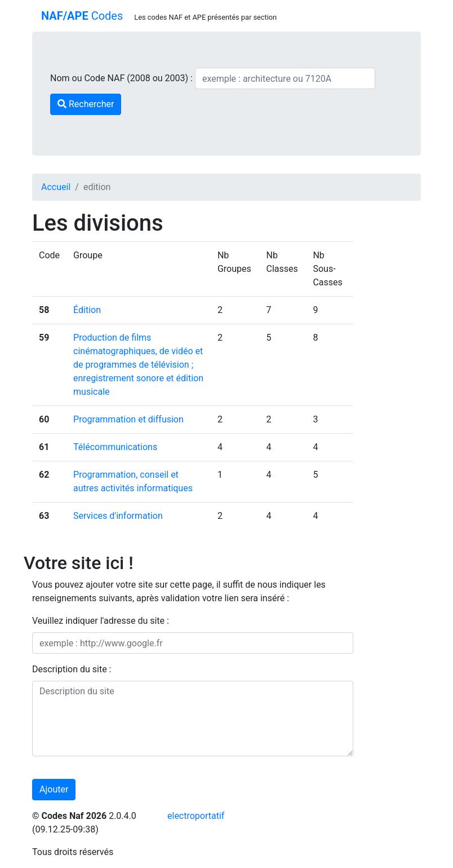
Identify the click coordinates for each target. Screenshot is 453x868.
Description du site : (72, 669)
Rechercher (86, 104)
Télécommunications (115, 447)
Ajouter (54, 789)
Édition (87, 310)
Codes (82, 16)
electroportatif (196, 816)
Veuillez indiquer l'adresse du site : (101, 621)
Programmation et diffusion (128, 419)
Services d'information (118, 516)
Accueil (56, 187)
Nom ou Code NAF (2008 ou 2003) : (123, 78)
